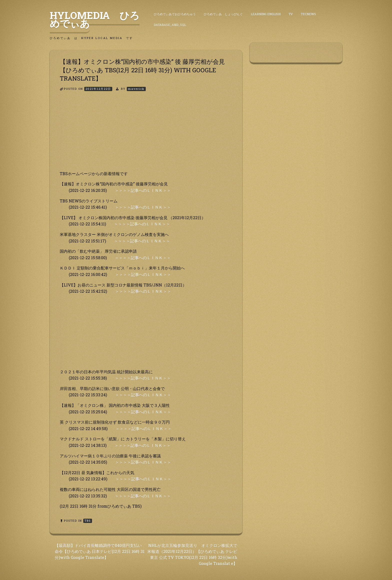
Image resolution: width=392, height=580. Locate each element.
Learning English (266, 14)
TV (291, 14)
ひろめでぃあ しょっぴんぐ (223, 14)
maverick (136, 89)
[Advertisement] (146, 135)
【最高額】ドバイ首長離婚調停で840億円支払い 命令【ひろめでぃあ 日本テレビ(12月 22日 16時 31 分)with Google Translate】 (100, 551)
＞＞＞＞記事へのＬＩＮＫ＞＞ (143, 190)
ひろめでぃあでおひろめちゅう (175, 14)
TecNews (308, 14)
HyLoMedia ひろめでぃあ (95, 19)
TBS (88, 521)
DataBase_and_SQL (170, 25)
